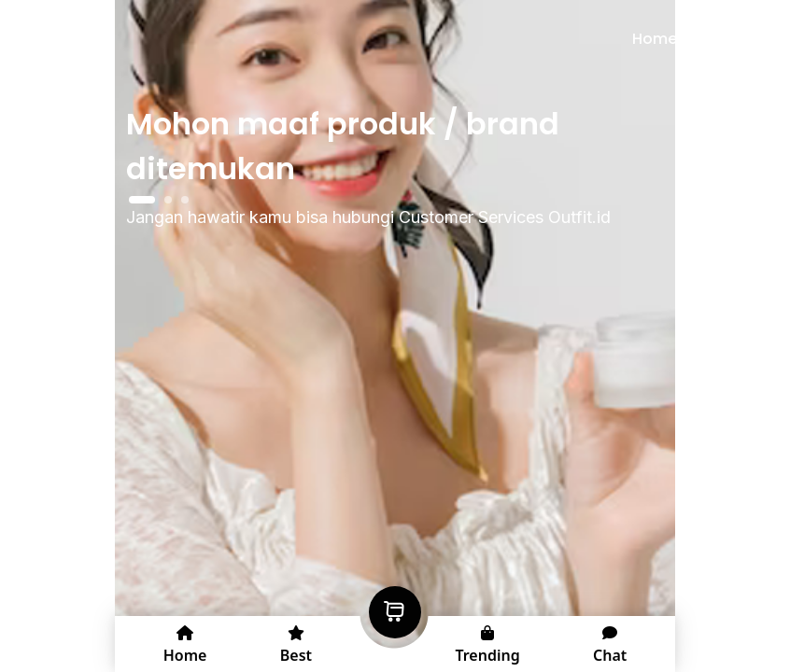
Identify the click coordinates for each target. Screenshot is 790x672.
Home (655, 39)
